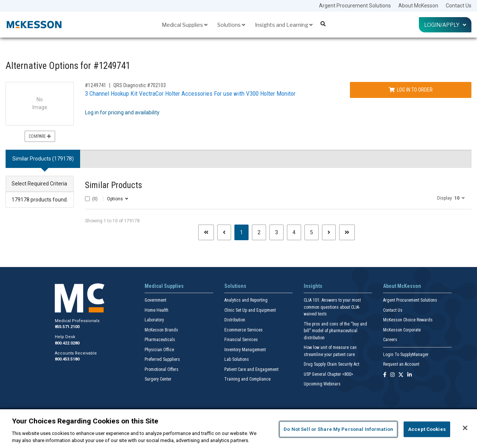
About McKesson (418, 6)
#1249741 (96, 85)
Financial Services (241, 340)
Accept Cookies (427, 429)
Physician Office (159, 350)
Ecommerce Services (244, 330)
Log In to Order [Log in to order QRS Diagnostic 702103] (411, 90)
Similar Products (113, 185)
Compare (40, 136)
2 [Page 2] (259, 232)
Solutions (231, 25)
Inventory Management (245, 350)
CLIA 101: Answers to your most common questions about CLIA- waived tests (332, 307)
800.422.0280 (67, 343)
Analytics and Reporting (246, 300)
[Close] (465, 428)
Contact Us (459, 6)
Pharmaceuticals (160, 340)
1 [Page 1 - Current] (244, 232)
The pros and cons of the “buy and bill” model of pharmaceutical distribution (335, 331)
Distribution (235, 320)
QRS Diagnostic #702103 (140, 85)
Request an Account (401, 364)
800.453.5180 (67, 359)
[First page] (206, 232)
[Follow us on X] (401, 375)
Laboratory (154, 320)
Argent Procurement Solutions (355, 6)
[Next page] (329, 232)
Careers (390, 340)
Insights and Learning (284, 25)
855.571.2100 (67, 327)
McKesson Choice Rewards (408, 320)
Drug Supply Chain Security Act (331, 364)
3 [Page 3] (277, 232)
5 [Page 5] (312, 232)
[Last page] (347, 232)
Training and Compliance (247, 379)
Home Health (157, 310)
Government (155, 300)
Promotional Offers (162, 369)
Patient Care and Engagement (251, 369)
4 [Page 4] (294, 232)
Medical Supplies (185, 25)
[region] (238, 429)
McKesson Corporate (402, 330)
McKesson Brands (161, 330)
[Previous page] (224, 232)
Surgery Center (158, 379)
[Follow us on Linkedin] (410, 375)
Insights (313, 286)
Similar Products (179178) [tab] (43, 159)
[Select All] (87, 199)
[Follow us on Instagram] (392, 375)
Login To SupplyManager (406, 355)
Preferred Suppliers (162, 359)
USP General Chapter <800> (328, 374)
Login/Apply (445, 25)
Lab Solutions (237, 359)
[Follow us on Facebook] (385, 375)
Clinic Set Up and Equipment (250, 310)
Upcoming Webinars (322, 384)
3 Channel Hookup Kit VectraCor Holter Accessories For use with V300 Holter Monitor (190, 93)
